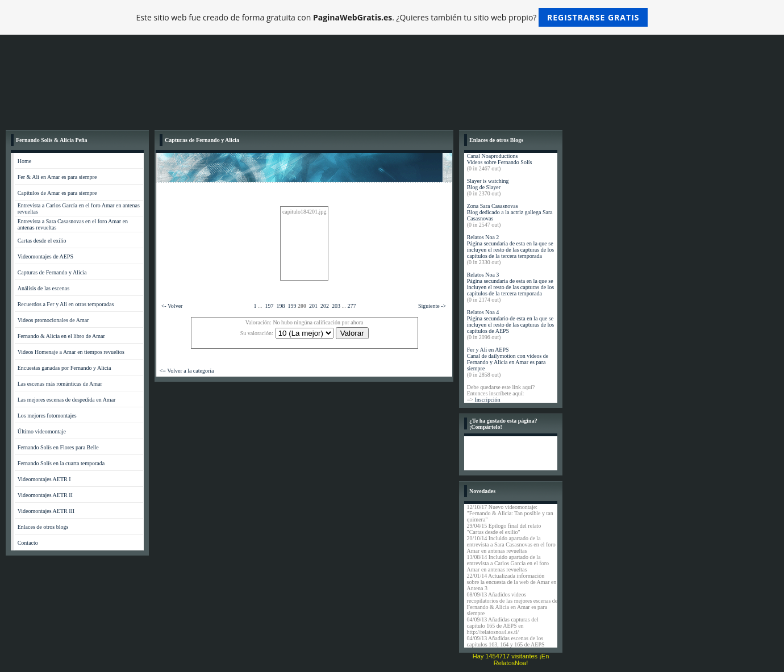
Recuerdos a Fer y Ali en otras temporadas (66, 304)
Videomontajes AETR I (44, 479)
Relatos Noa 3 (483, 275)
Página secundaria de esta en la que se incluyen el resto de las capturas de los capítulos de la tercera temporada (511, 250)
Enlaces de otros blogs (43, 527)
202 (325, 306)
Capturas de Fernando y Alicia (52, 272)
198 (281, 306)
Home (24, 161)
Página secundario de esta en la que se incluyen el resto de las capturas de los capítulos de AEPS (511, 325)
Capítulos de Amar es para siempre (57, 193)
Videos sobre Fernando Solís (500, 162)
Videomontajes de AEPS (45, 256)
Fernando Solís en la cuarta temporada (61, 463)
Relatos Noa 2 (483, 237)
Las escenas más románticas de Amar (60, 384)
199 (292, 306)
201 (313, 306)
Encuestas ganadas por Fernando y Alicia (64, 368)
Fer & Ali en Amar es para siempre (57, 177)
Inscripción (487, 400)
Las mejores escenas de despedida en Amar (67, 400)
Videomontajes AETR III (46, 511)
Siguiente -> (432, 306)
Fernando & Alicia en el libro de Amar (61, 336)
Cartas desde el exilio (42, 241)
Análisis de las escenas (43, 288)
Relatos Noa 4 (483, 312)
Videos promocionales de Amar (53, 320)
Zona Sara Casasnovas (493, 206)
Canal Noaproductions (493, 156)
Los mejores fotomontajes (47, 416)
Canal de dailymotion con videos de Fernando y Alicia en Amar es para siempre (508, 362)
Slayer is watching (488, 181)
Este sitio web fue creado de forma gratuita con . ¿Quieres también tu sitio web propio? (392, 17)
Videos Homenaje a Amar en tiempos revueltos (71, 352)
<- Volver (172, 306)
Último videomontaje (42, 431)
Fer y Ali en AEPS (488, 350)
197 (270, 306)
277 (352, 306)
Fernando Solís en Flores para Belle (58, 447)
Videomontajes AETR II (45, 495)
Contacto (28, 543)
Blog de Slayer (484, 187)
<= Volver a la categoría (187, 371)
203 (336, 306)
